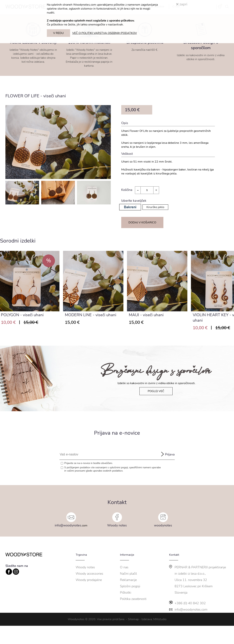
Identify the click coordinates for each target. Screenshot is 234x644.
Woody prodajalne (89, 580)
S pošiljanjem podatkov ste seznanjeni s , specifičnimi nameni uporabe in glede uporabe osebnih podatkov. (112, 469)
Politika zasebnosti (133, 599)
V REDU (58, 33)
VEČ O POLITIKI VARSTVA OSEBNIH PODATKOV (105, 33)
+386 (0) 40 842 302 (190, 603)
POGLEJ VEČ (156, 391)
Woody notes (117, 525)
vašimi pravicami (76, 471)
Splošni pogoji (130, 586)
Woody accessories (89, 574)
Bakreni (130, 207)
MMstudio (160, 619)
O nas (124, 567)
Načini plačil (128, 574)
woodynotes (163, 525)
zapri (182, 4)
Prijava (170, 454)
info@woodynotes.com (191, 610)
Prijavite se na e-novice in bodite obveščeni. (88, 463)
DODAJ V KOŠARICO (142, 222)
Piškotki (126, 593)
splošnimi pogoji (119, 467)
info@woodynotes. (68, 525)
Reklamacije (128, 580)
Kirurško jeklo (155, 207)
